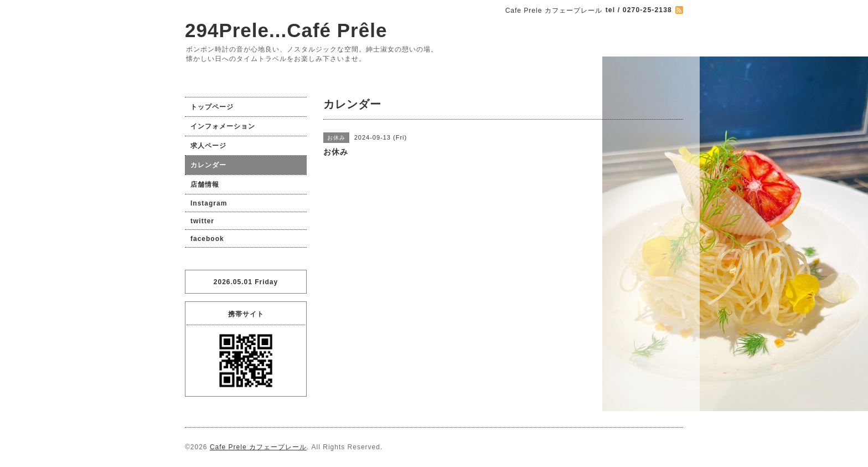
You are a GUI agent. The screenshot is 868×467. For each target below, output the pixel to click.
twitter (202, 221)
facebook (207, 239)
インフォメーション (223, 126)
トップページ (212, 107)
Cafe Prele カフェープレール (258, 447)
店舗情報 (205, 184)
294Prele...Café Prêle (286, 30)
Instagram (209, 203)
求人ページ (208, 146)
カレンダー (208, 165)
